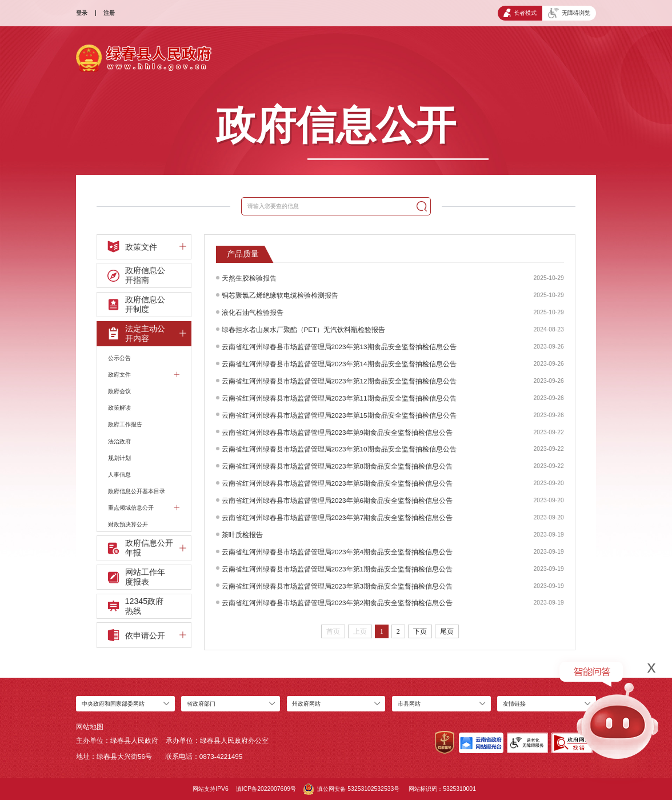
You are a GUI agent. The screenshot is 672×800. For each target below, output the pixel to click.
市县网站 (409, 704)
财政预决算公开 (128, 524)
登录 (82, 13)
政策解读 (119, 408)
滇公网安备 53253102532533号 (351, 789)
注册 (109, 13)
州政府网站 (306, 704)
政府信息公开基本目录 (137, 491)
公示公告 (119, 358)
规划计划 (119, 458)
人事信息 (119, 475)
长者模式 (520, 13)
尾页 (447, 631)
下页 (420, 631)
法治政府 (119, 441)
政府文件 (144, 375)
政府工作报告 (125, 424)
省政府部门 (201, 704)
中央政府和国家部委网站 (113, 704)
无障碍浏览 (569, 13)
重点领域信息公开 (144, 507)
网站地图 (90, 727)
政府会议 (119, 391)
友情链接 (514, 704)
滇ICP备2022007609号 (266, 789)
